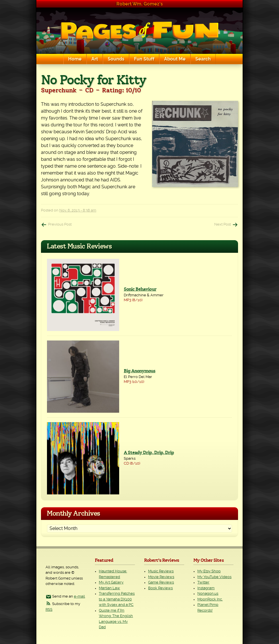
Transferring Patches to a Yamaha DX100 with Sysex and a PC (117, 599)
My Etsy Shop (209, 571)
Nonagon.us (208, 594)
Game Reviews (161, 583)
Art (95, 59)
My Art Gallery (111, 583)
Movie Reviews (161, 577)
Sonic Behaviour (140, 289)
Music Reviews (161, 571)
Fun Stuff (144, 59)
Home (75, 59)
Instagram (206, 588)
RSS (49, 610)
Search (203, 59)
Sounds (116, 59)
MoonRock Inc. (210, 599)
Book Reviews (160, 588)
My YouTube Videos (214, 577)
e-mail (79, 597)
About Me (175, 59)
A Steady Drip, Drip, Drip (149, 453)
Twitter (203, 583)
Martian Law (109, 588)
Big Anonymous (140, 371)
